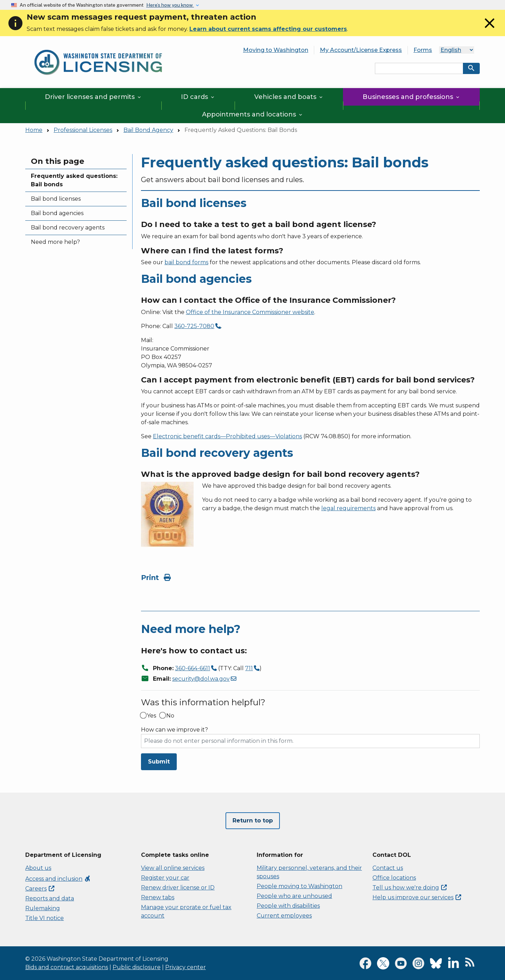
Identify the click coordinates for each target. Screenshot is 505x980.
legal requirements (348, 508)
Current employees (284, 916)
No (170, 716)
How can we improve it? (174, 730)
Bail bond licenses (56, 199)
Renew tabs (158, 897)
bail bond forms (186, 262)
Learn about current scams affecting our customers (268, 29)
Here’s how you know (170, 5)
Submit (159, 762)
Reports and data (50, 898)
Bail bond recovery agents (68, 228)
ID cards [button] (198, 97)
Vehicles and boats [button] (289, 97)
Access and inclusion (58, 879)
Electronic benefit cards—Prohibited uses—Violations (227, 436)
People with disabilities (288, 906)
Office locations (394, 878)
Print (156, 578)
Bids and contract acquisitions (67, 967)
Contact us (388, 868)
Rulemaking (43, 908)
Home (34, 130)
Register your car (165, 878)
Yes (151, 716)
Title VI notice (45, 918)
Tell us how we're (410, 888)
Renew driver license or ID (178, 888)
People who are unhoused (294, 896)
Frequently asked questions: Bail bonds (74, 180)
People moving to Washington (299, 886)
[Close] (490, 30)
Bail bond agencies (57, 213)
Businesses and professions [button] (412, 97)
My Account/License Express (361, 50)
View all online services (173, 868)
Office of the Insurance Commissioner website (250, 312)
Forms (423, 50)
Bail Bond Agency (148, 130)
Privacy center (186, 967)
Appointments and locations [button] (253, 114)
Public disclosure (137, 967)
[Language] (457, 50)
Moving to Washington (276, 50)
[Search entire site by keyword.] (419, 68)
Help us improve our (417, 897)
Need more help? (55, 242)
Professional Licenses (83, 130)
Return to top (253, 821)
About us (38, 868)
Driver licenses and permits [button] (93, 97)
